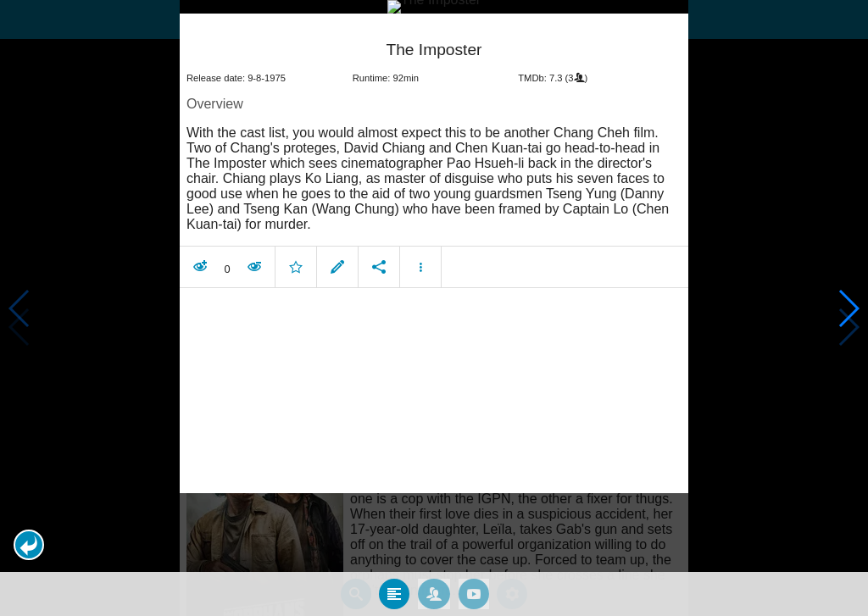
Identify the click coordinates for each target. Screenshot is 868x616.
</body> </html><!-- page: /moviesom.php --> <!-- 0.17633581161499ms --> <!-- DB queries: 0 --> (434, 308)
